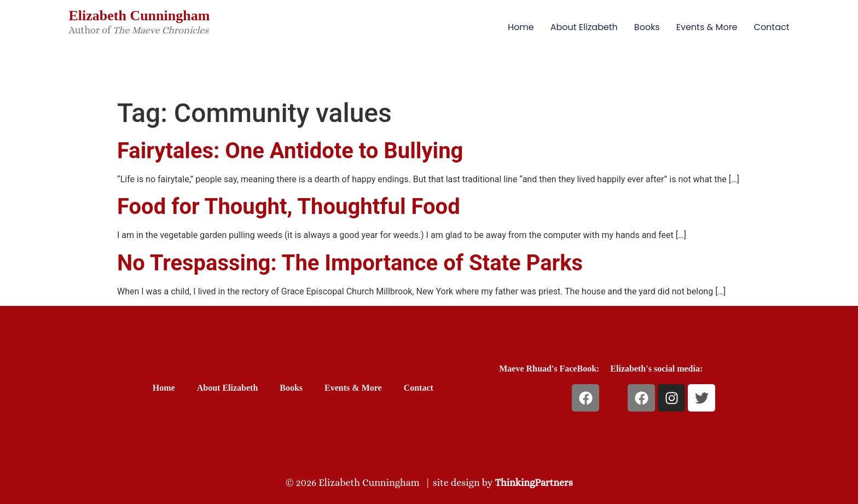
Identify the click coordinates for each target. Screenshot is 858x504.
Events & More (707, 27)
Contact (772, 27)
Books (647, 27)
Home (521, 27)
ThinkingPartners (534, 483)
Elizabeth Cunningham (139, 16)
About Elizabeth (584, 27)
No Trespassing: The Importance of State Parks (350, 263)
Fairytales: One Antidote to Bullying (290, 151)
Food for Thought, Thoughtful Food (289, 207)
